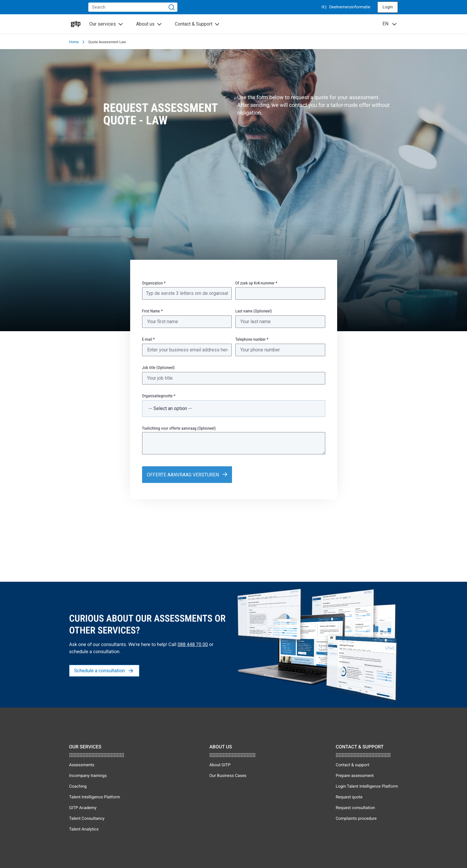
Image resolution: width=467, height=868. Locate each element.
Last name (254, 311)
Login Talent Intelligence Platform (367, 786)
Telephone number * (252, 340)
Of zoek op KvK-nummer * (256, 283)
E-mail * (148, 340)
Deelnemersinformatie (346, 7)
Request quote (349, 797)
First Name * (152, 311)
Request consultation (355, 808)
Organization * (154, 283)
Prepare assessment (355, 776)
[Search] (172, 7)
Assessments (82, 765)
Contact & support (352, 765)
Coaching (78, 786)
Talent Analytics (84, 829)
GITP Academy (83, 808)
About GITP (220, 765)
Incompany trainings (88, 776)
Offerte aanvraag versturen (181, 474)
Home (74, 42)
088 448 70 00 (193, 644)
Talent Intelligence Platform (95, 797)
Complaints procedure (356, 819)
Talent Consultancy (87, 819)
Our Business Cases (228, 776)
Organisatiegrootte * (159, 396)
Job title (158, 368)
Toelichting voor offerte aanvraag (179, 428)
